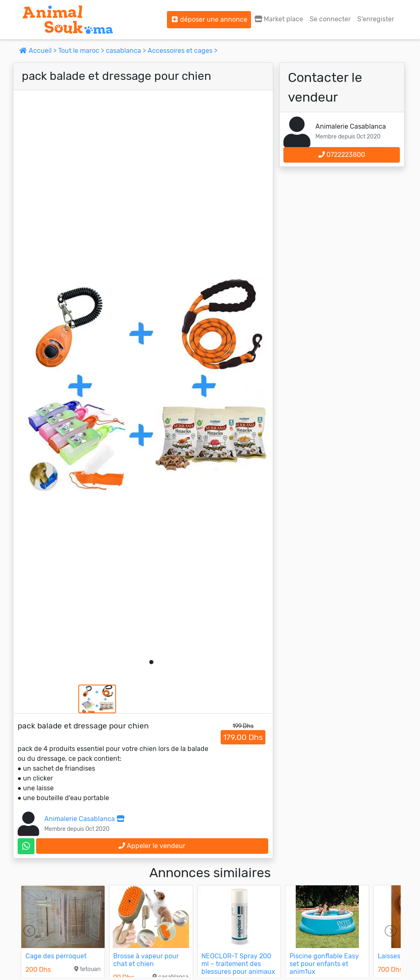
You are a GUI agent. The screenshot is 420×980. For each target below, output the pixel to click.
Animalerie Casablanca (84, 819)
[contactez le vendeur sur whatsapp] (26, 846)
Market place (279, 19)
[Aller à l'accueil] (68, 20)
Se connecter (330, 19)
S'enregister (376, 19)
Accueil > (39, 51)
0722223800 (342, 155)
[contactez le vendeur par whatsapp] (26, 846)
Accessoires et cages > (183, 51)
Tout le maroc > (82, 51)
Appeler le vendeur (152, 846)
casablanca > (127, 51)
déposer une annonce (209, 19)
